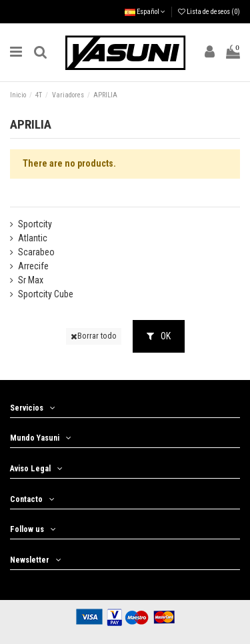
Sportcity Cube (46, 294)
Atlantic (33, 238)
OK (159, 336)
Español (145, 12)
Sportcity (35, 224)
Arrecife (33, 266)
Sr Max (31, 280)
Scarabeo (36, 252)
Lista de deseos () (209, 12)
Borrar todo (94, 336)
